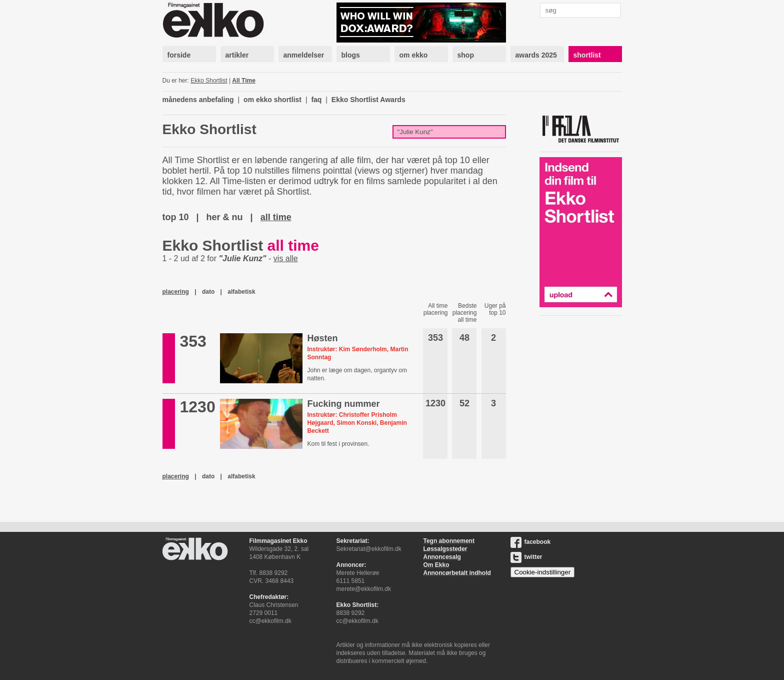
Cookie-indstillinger (543, 572)
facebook (531, 542)
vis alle (286, 258)
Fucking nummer (343, 404)
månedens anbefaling (198, 100)
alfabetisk (241, 292)
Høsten (322, 338)
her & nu (225, 217)
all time (276, 217)
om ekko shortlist (272, 100)
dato (208, 292)
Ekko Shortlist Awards (368, 100)
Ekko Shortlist (209, 81)
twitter (526, 557)
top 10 (176, 217)
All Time (243, 81)
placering (176, 292)
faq (316, 100)
